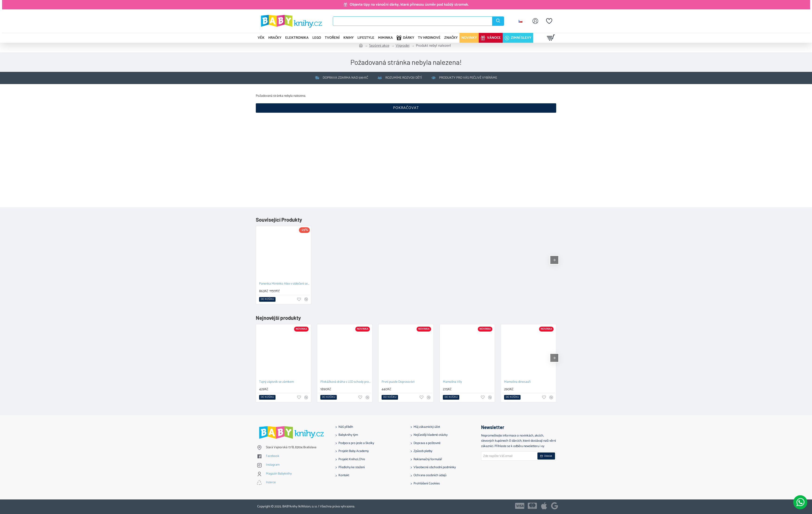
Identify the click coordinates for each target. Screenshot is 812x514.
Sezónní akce (379, 46)
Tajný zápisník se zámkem (276, 382)
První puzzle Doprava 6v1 (398, 382)
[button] (267, 299)
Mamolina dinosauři (517, 382)
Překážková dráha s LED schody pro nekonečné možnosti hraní (346, 382)
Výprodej (403, 46)
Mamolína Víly (452, 382)
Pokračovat (406, 108)
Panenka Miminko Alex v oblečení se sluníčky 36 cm (284, 284)
